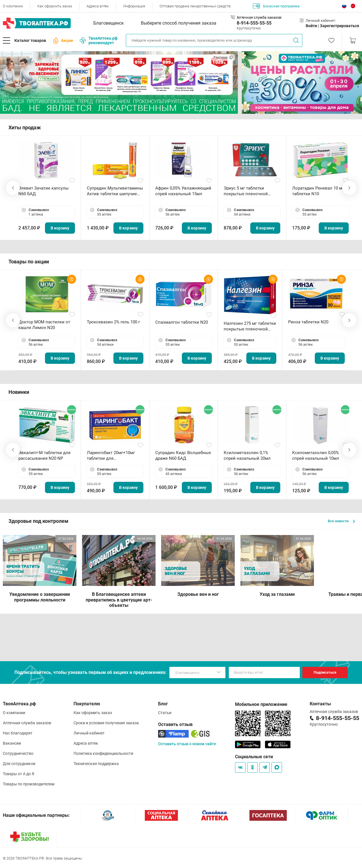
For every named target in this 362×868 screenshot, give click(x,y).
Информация (134, 6)
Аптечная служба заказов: (259, 17)
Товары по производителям (29, 784)
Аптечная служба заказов (27, 723)
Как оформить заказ (55, 6)
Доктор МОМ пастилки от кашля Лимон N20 (44, 325)
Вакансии (12, 743)
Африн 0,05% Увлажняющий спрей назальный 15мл (183, 191)
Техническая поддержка (96, 764)
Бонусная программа (276, 6)
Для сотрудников (19, 764)
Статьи (165, 713)
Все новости (341, 521)
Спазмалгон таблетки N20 (182, 322)
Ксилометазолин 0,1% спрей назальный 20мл (247, 456)
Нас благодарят (18, 733)
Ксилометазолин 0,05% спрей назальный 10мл (316, 456)
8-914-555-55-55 (254, 23)
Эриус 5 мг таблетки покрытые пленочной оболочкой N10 (246, 191)
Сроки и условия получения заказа (106, 723)
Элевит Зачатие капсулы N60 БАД (44, 191)
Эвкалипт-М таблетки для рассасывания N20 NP (44, 456)
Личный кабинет (89, 733)
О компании (13, 6)
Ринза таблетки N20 (308, 322)
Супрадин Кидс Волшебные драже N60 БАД (183, 456)
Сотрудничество (18, 753)
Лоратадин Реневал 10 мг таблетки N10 (318, 191)
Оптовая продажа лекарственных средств (195, 6)
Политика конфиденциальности (103, 753)
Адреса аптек (98, 6)
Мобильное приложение (261, 704)
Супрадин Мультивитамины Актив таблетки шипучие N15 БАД (115, 191)
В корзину (60, 228)
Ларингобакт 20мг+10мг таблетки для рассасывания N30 (111, 456)
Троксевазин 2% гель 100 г (113, 322)
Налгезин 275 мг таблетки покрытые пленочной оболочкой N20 (250, 326)
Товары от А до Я (19, 774)
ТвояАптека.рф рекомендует (99, 40)
